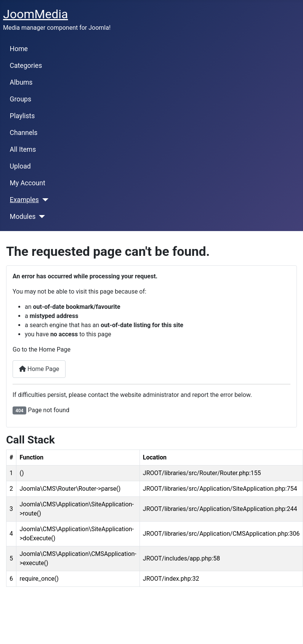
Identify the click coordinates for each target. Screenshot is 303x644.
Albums (21, 82)
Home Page (39, 369)
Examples (24, 200)
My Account (28, 183)
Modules (23, 217)
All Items (23, 149)
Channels (24, 133)
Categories (26, 66)
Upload (20, 166)
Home (19, 49)
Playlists (22, 116)
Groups (21, 99)
